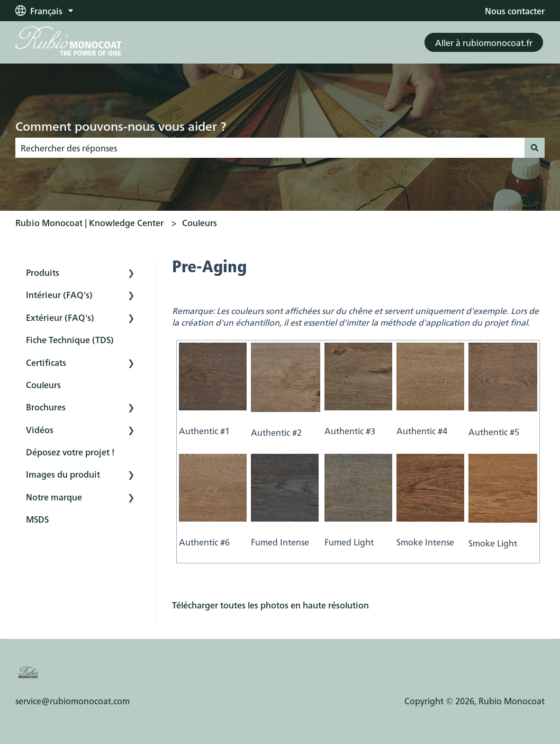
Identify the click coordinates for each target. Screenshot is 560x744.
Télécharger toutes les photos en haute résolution (270, 605)
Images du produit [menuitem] (63, 474)
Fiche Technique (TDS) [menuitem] (70, 339)
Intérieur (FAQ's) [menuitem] (59, 294)
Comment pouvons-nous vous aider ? (121, 126)
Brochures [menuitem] (46, 407)
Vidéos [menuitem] (40, 429)
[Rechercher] (535, 148)
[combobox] (270, 148)
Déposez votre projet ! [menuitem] (70, 452)
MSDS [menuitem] (37, 519)
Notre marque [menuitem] (54, 497)
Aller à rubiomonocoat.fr (484, 42)
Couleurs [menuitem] (43, 384)
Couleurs (200, 222)
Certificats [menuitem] (46, 362)
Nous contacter (515, 11)
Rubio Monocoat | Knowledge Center (89, 222)
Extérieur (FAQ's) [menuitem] (60, 317)
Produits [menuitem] (43, 272)
